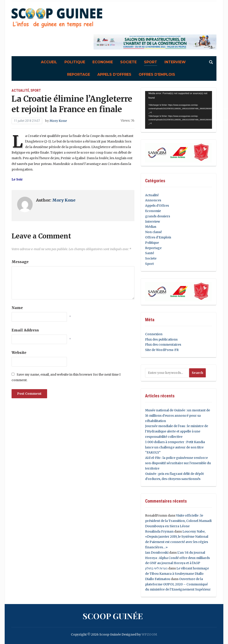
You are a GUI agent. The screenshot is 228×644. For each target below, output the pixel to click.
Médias (151, 227)
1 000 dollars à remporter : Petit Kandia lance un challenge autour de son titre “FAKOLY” (175, 447)
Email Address (25, 330)
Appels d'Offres (157, 206)
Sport (151, 62)
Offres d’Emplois (157, 74)
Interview (175, 62)
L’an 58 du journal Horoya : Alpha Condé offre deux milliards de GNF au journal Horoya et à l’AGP (177, 558)
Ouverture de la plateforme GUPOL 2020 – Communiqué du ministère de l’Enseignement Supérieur (178, 584)
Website (19, 353)
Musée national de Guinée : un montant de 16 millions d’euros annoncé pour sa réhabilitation (178, 416)
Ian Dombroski (157, 553)
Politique (75, 62)
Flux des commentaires (163, 345)
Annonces (153, 200)
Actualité (20, 90)
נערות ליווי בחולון (156, 568)
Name (17, 308)
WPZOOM (149, 634)
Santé (150, 253)
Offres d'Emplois (158, 237)
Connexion (154, 334)
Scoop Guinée (113, 616)
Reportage (79, 74)
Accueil (49, 62)
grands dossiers (158, 216)
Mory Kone (58, 121)
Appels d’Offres (114, 74)
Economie (103, 62)
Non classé (153, 232)
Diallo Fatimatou (158, 579)
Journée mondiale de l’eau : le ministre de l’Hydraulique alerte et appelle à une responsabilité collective (177, 431)
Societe (128, 62)
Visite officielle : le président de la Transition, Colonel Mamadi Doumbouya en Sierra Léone (178, 521)
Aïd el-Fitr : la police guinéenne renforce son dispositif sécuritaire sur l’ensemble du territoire (178, 463)
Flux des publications (161, 339)
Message (20, 262)
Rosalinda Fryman (159, 531)
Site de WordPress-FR (162, 350)
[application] (179, 110)
